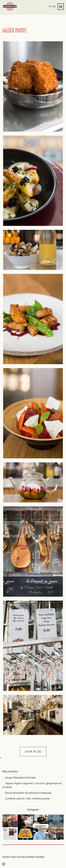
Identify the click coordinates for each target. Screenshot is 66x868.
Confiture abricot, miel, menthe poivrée (27, 799)
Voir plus (33, 752)
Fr (50, 6)
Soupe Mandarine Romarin (21, 778)
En (54, 6)
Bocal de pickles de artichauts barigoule (28, 793)
